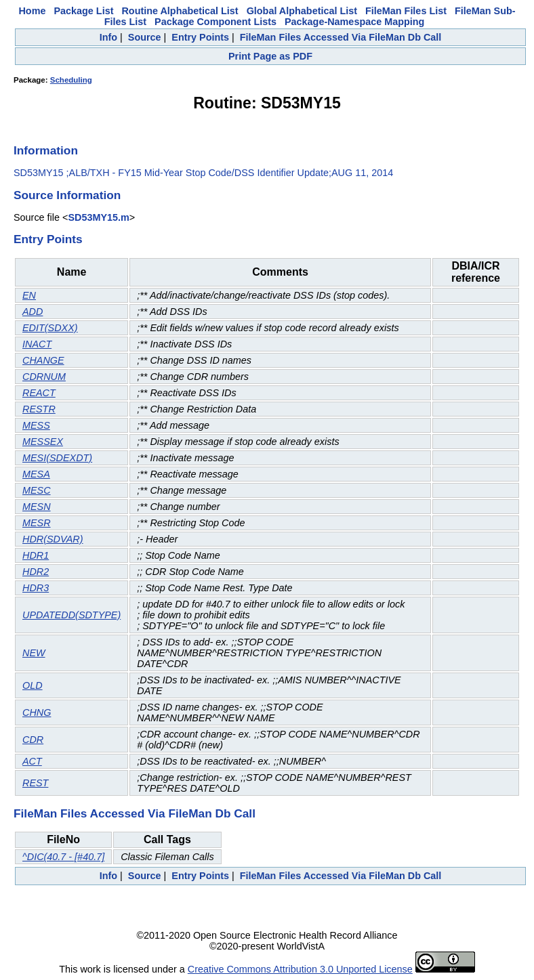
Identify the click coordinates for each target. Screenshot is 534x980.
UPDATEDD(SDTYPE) (71, 615)
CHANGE (43, 360)
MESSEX (43, 442)
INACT (37, 344)
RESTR (39, 409)
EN (29, 295)
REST (35, 783)
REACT (39, 393)
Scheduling (71, 80)
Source (145, 37)
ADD (33, 312)
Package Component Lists (215, 22)
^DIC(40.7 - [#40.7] (63, 857)
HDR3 (36, 588)
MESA (36, 474)
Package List (83, 11)
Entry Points (200, 37)
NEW (34, 653)
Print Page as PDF (270, 56)
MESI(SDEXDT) (57, 458)
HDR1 (36, 555)
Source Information (67, 195)
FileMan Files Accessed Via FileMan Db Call (341, 37)
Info (108, 37)
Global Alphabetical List (302, 11)
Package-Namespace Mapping (354, 22)
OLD (33, 685)
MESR (37, 523)
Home (32, 11)
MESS (36, 425)
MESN (37, 507)
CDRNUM (44, 377)
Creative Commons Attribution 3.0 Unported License (300, 969)
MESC (37, 490)
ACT (32, 761)
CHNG (37, 712)
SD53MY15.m (98, 217)
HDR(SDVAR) (53, 539)
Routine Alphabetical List (180, 11)
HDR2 (36, 572)
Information (46, 150)
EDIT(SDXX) (50, 328)
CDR (33, 740)
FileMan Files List (406, 11)
